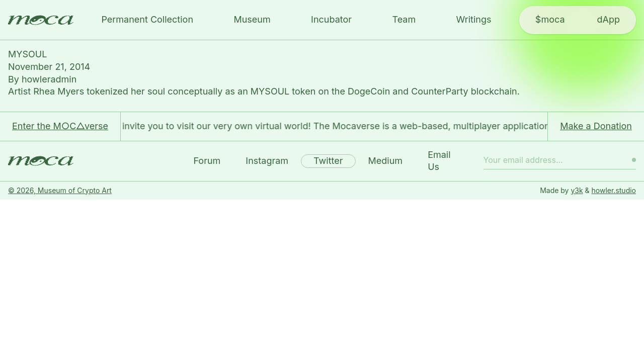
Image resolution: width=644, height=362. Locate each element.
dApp (609, 19)
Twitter (328, 161)
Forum (207, 161)
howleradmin (49, 79)
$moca (550, 19)
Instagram (267, 161)
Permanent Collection (147, 19)
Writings (474, 19)
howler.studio (614, 190)
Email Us (439, 161)
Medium (386, 161)
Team (404, 19)
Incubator (331, 19)
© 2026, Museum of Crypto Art (60, 190)
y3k (577, 190)
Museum (252, 19)
